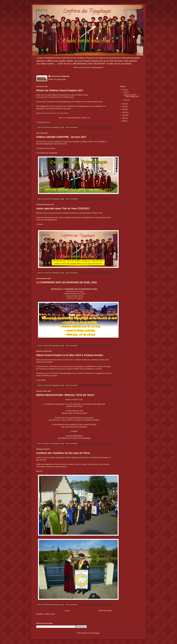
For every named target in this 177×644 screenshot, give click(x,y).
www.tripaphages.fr (97, 67)
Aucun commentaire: (72, 127)
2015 (124, 107)
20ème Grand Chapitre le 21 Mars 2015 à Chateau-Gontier (70, 355)
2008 (124, 121)
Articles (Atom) (50, 614)
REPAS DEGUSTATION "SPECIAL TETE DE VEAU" (66, 395)
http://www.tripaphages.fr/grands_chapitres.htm (74, 118)
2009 (124, 118)
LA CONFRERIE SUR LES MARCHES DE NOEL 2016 (66, 282)
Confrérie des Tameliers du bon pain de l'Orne (63, 453)
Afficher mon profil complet (57, 79)
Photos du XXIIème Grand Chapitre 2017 (60, 90)
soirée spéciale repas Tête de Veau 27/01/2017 (63, 208)
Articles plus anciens (105, 611)
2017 (124, 90)
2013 (124, 112)
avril (125, 92)
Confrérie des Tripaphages (60, 76)
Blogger (97, 633)
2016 (124, 104)
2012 (124, 115)
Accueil (67, 611)
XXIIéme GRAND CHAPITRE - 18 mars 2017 (61, 137)
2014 (124, 109)
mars (126, 100)
